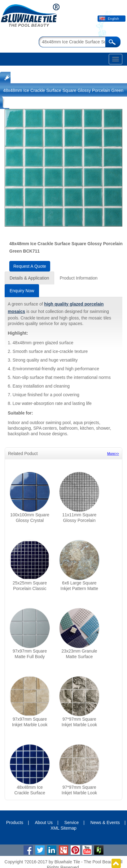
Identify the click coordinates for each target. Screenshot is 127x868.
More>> (113, 454)
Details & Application (29, 278)
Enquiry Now (22, 291)
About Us (44, 822)
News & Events (105, 822)
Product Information (79, 278)
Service (72, 822)
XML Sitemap (63, 828)
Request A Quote (30, 266)
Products (15, 822)
